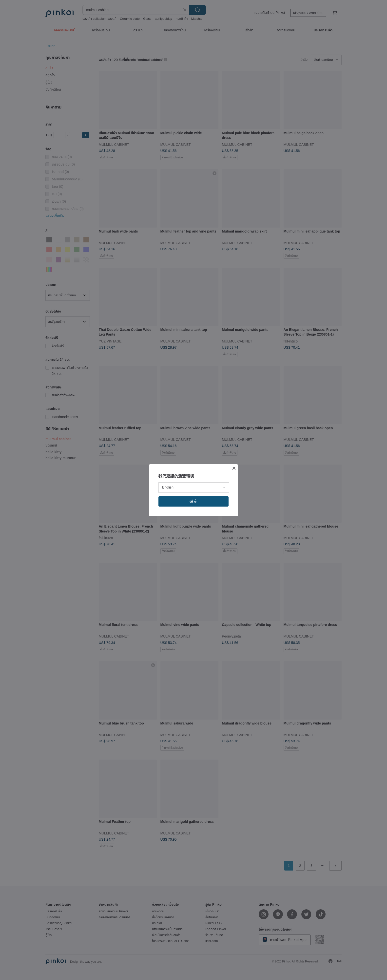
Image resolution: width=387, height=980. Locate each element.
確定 (193, 501)
